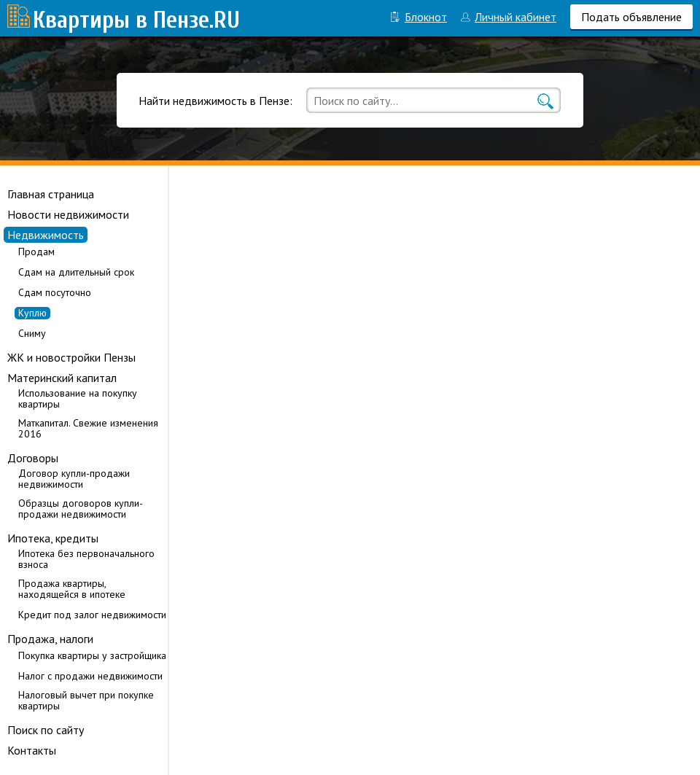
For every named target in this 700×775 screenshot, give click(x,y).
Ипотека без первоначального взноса (86, 559)
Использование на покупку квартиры (78, 399)
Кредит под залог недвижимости (92, 615)
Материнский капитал (62, 378)
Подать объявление (631, 17)
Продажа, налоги (50, 639)
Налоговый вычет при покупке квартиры (86, 701)
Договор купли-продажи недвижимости (74, 479)
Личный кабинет (516, 17)
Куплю (32, 313)
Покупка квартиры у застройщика (92, 656)
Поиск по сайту (46, 730)
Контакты (32, 750)
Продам (36, 252)
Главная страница (51, 194)
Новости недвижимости (68, 214)
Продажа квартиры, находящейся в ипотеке (72, 589)
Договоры (33, 458)
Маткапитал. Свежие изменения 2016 (88, 429)
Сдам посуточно (55, 293)
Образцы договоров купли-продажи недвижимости (81, 509)
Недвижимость (46, 235)
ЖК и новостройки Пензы (71, 357)
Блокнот (426, 17)
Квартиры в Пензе (121, 20)
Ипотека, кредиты (53, 538)
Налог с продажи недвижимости (90, 676)
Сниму (32, 334)
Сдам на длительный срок (76, 272)
